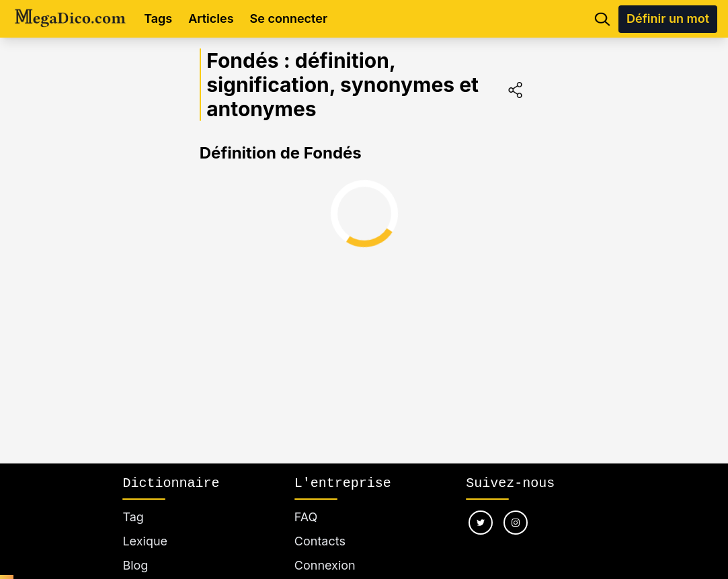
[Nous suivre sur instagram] (516, 523)
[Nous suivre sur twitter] (481, 523)
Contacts (320, 541)
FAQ (306, 517)
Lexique (145, 541)
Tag (133, 517)
